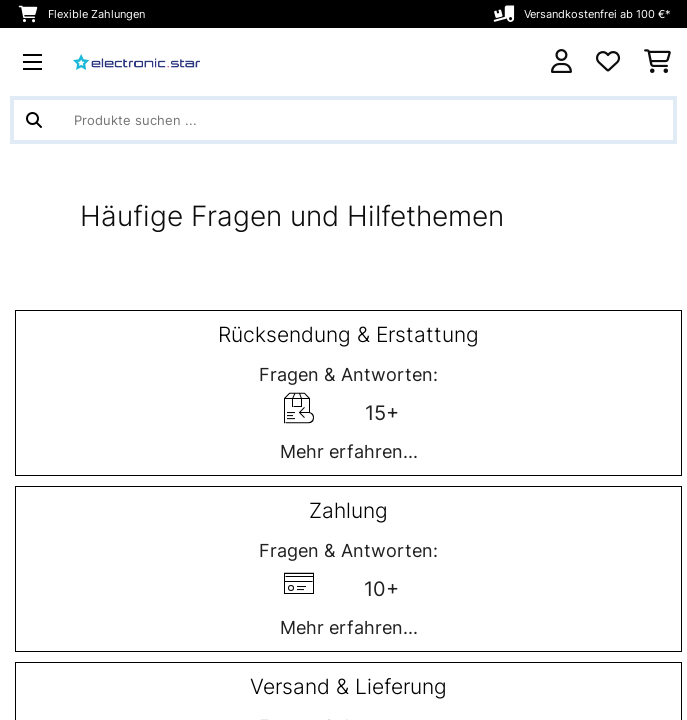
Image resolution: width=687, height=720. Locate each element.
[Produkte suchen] (343, 120)
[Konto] (561, 61)
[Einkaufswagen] (657, 62)
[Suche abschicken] (34, 120)
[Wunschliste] (608, 62)
